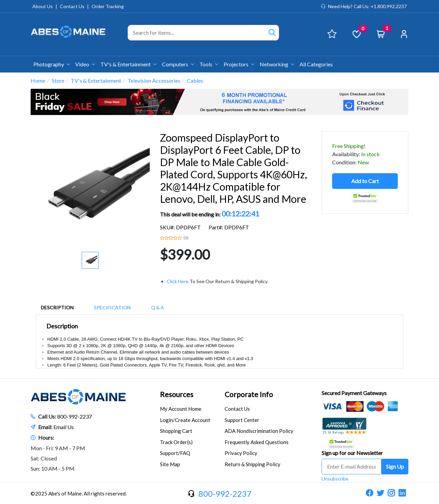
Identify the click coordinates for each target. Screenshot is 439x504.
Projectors (239, 64)
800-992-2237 (75, 416)
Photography (52, 64)
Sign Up (395, 466)
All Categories (316, 64)
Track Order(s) (176, 442)
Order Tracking (108, 6)
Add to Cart (365, 181)
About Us (43, 6)
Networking (277, 64)
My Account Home (181, 409)
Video (85, 64)
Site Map (170, 464)
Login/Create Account (185, 420)
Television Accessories (154, 80)
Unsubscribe (335, 479)
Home (38, 80)
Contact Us (72, 6)
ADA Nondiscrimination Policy (259, 431)
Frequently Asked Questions (257, 442)
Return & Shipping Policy (253, 464)
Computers (178, 64)
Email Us (64, 427)
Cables (195, 80)
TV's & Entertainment (128, 64)
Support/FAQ (175, 453)
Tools (209, 64)
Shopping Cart (176, 431)
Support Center (242, 420)
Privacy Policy (241, 453)
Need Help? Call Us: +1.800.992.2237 (367, 6)
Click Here (178, 281)
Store (58, 80)
